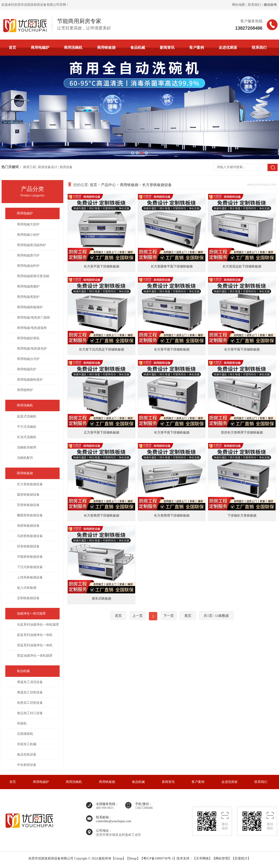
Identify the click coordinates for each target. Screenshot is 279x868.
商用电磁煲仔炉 (28, 255)
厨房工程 (29, 167)
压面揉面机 (25, 734)
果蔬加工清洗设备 (30, 682)
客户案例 (197, 47)
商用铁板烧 (106, 47)
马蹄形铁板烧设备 (30, 536)
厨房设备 (66, 167)
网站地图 (238, 5)
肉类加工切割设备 (30, 703)
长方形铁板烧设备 (30, 484)
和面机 (22, 723)
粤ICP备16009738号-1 (158, 858)
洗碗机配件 (25, 458)
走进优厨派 (228, 47)
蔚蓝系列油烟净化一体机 (35, 635)
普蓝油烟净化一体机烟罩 (35, 656)
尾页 (188, 616)
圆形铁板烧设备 (28, 495)
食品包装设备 (27, 754)
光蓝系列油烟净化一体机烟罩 (38, 625)
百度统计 (241, 858)
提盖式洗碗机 (27, 416)
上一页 (138, 616)
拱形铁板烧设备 (28, 546)
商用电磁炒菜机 (28, 338)
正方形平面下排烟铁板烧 (102, 433)
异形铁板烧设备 (28, 505)
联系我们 (254, 5)
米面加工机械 (27, 744)
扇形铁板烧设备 (28, 526)
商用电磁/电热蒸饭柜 (32, 328)
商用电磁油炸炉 (28, 266)
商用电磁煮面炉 (28, 297)
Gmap (119, 858)
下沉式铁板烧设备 (30, 567)
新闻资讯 (167, 47)
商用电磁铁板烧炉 (30, 307)
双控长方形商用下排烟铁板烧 (242, 433)
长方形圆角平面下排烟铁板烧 (172, 266)
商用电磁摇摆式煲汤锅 (33, 276)
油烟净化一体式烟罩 (31, 614)
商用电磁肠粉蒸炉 (30, 380)
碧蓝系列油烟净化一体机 (35, 645)
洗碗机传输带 (27, 447)
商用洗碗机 (73, 47)
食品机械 (138, 47)
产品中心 (108, 185)
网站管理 (222, 858)
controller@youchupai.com (114, 821)
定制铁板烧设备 (28, 598)
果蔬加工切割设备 (30, 692)
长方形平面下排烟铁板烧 (102, 266)
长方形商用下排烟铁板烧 (102, 516)
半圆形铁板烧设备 (30, 557)
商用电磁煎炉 (27, 369)
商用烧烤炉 (25, 390)
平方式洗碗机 (27, 427)
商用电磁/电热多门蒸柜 (34, 318)
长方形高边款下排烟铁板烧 (242, 266)
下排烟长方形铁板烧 (242, 516)
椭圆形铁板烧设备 (30, 515)
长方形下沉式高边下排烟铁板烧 (102, 349)
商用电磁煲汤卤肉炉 (32, 245)
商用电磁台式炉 (28, 359)
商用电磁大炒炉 (28, 224)
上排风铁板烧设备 (30, 577)
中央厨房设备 (27, 765)
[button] (133, 153)
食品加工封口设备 (30, 713)
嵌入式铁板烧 (27, 588)
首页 (12, 47)
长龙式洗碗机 (27, 437)
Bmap (133, 858)
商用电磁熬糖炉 (28, 286)
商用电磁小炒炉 (28, 235)
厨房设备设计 (48, 167)
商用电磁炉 (40, 47)
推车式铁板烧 (102, 599)
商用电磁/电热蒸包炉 (32, 349)
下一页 (169, 616)
